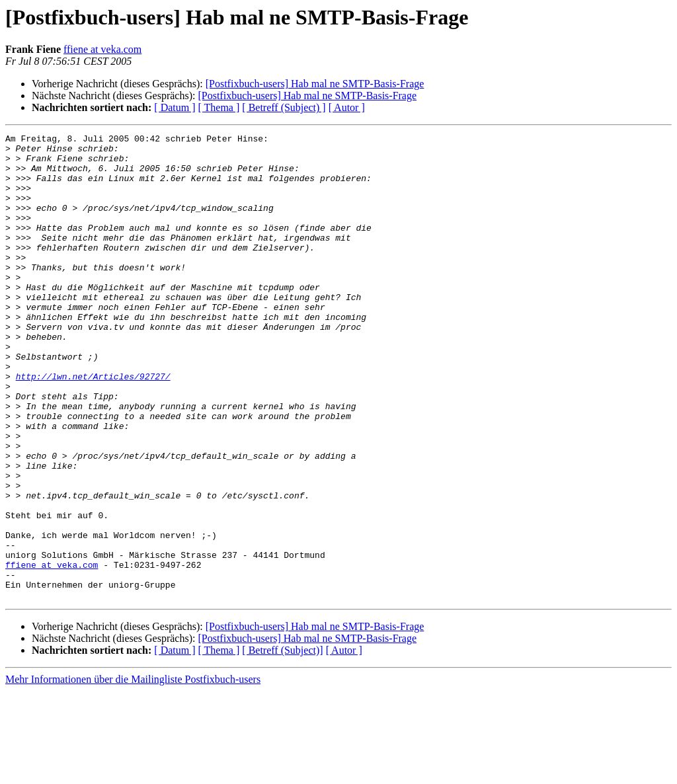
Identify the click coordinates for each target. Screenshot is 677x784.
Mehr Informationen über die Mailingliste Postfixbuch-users (133, 772)
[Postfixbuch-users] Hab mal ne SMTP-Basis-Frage (315, 84)
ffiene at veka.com (102, 49)
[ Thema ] (219, 107)
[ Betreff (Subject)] (282, 743)
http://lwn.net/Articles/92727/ (93, 426)
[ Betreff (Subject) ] (284, 107)
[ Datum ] (175, 107)
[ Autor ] (347, 107)
